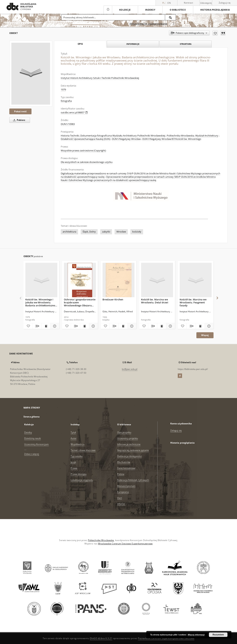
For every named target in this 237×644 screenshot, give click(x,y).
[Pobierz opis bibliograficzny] (37, 326)
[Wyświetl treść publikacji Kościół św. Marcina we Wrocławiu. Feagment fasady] (200, 326)
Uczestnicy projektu (128, 438)
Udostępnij (206, 3)
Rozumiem (218, 635)
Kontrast (188, 3)
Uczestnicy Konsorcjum (37, 444)
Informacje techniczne (129, 444)
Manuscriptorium (126, 486)
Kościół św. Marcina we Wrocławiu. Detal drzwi (155, 301)
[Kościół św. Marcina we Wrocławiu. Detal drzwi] (157, 280)
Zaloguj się (225, 3)
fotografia (66, 101)
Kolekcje (125, 10)
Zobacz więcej (32, 454)
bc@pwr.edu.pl (130, 369)
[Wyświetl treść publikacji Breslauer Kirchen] (123, 326)
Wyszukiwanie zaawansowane (148, 24)
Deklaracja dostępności (130, 456)
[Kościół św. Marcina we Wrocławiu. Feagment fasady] (196, 280)
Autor (74, 438)
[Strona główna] (108, 10)
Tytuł (73, 432)
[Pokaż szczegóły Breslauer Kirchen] (131, 326)
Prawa (74, 468)
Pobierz (18, 120)
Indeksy (150, 10)
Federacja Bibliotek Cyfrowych (133, 480)
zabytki (106, 232)
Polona (121, 474)
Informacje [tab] (133, 44)
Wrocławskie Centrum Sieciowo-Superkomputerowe (125, 544)
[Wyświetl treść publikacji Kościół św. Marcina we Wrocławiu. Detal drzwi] (162, 326)
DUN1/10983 (68, 124)
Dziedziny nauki (33, 438)
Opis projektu (124, 432)
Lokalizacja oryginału (82, 480)
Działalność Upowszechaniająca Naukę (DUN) (86, 139)
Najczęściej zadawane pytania (133, 450)
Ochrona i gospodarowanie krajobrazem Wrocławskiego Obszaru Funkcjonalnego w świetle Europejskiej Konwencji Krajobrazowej (80, 302)
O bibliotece (178, 10)
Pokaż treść (20, 111)
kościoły (137, 232)
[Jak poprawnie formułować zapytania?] (173, 24)
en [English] (169, 3)
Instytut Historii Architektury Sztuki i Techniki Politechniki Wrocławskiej (100, 78)
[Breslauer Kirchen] (118, 280)
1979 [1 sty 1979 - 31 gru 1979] (63, 90)
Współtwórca (77, 444)
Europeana (123, 492)
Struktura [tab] (186, 44)
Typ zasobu (77, 456)
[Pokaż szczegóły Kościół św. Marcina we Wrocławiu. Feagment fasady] (209, 326)
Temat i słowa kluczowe (83, 450)
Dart (120, 498)
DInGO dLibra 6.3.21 (101, 638)
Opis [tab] (80, 44)
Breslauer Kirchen (113, 299)
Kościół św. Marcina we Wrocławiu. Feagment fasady (193, 302)
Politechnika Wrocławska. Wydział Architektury (192, 136)
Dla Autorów (124, 462)
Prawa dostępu (79, 474)
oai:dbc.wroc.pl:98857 (74, 113)
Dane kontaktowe (126, 468)
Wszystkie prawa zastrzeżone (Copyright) (83, 151)
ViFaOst (121, 504)
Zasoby (28, 432)
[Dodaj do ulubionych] (215, 33)
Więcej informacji (196, 635)
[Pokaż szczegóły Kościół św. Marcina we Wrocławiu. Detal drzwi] (170, 326)
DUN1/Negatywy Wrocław (126, 139)
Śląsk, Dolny (89, 232)
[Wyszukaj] (170, 17)
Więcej (205, 335)
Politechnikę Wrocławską (101, 540)
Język (73, 462)
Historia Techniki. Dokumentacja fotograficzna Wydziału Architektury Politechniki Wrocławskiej (113, 136)
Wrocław (121, 232)
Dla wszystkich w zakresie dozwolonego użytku (87, 162)
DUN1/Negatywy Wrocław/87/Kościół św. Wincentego (172, 139)
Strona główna (32, 417)
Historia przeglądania (215, 10)
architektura (69, 232)
